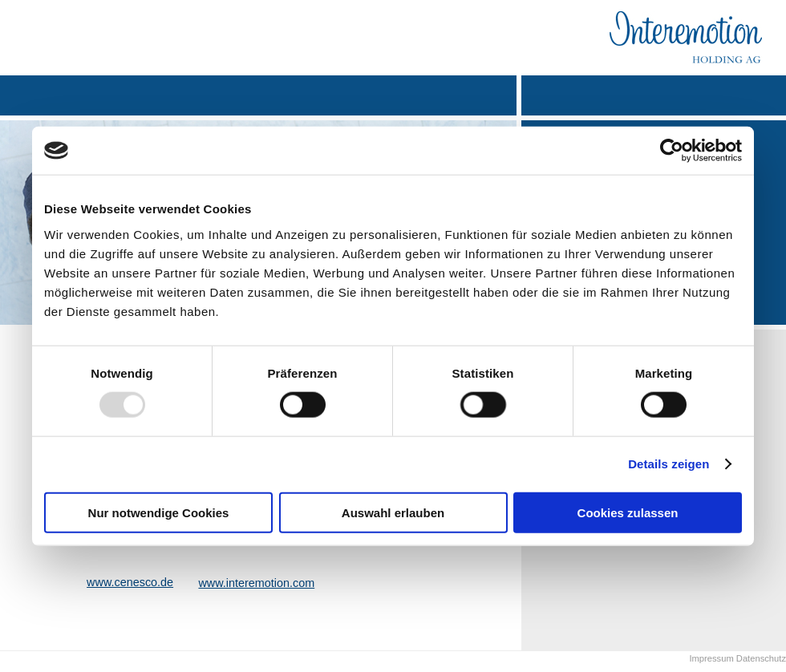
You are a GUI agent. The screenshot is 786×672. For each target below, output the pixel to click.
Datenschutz (760, 658)
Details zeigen (669, 464)
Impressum (711, 658)
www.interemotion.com (256, 583)
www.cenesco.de (130, 582)
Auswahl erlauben (393, 512)
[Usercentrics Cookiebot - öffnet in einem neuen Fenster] (672, 151)
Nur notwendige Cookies (159, 512)
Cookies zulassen (628, 512)
